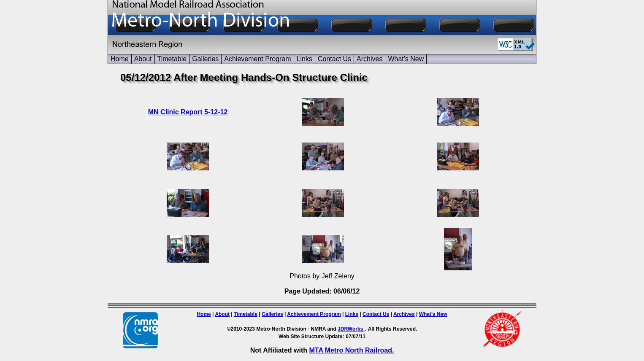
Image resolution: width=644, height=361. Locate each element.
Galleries (205, 59)
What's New (406, 59)
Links (304, 59)
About (143, 59)
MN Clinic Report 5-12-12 (188, 112)
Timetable (172, 59)
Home (120, 59)
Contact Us (334, 59)
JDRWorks (351, 329)
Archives (369, 59)
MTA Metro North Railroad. (351, 350)
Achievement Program (257, 59)
